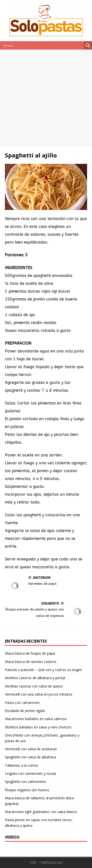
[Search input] (43, 45)
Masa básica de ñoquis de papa (30, 653)
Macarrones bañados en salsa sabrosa (36, 719)
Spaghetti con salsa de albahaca (30, 757)
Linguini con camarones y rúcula (30, 773)
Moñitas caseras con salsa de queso (34, 686)
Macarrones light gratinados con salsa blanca (41, 812)
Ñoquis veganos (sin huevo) (27, 790)
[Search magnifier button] (88, 45)
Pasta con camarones (22, 703)
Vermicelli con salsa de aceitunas (31, 749)
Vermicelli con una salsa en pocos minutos (39, 694)
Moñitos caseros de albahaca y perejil (35, 678)
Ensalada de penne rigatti (25, 711)
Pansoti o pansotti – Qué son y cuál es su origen (43, 670)
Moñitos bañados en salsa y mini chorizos (38, 727)
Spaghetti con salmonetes (26, 782)
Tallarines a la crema (21, 765)
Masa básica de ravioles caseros (31, 662)
